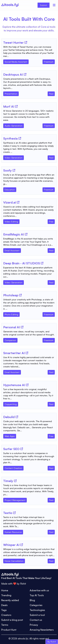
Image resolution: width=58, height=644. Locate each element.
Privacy (34, 625)
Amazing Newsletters (42, 630)
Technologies (37, 610)
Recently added (10, 600)
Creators (6, 615)
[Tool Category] (16, 61)
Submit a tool (37, 615)
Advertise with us (39, 590)
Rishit (23, 584)
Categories (36, 605)
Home (5, 590)
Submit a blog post (12, 620)
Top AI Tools (37, 595)
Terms (5, 625)
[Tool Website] (26, 42)
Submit (44, 5)
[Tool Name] (13, 43)
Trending (6, 595)
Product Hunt (9, 630)
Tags (4, 610)
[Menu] (54, 5)
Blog (32, 600)
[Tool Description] (29, 51)
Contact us (36, 620)
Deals (4, 605)
